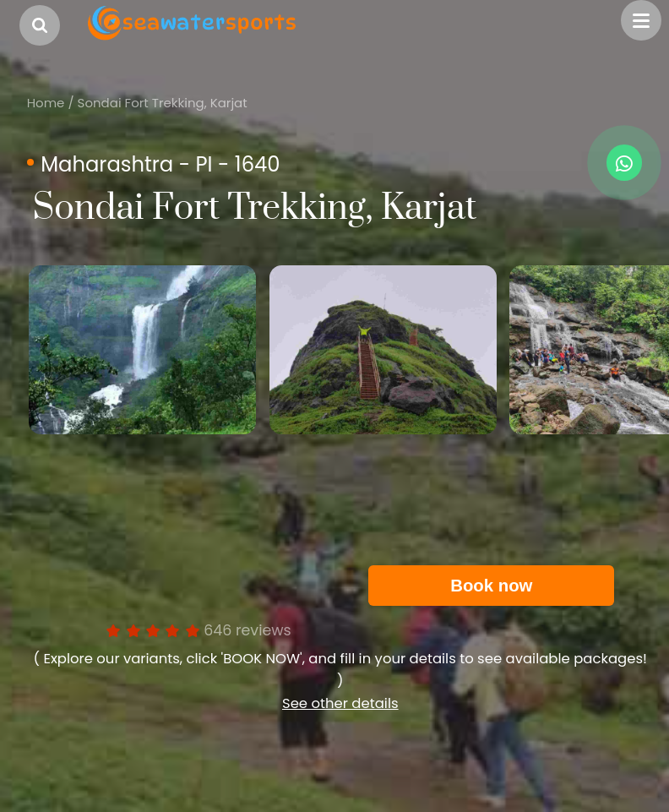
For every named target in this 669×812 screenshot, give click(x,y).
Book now (491, 586)
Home (46, 103)
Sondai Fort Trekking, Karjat (163, 103)
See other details (340, 703)
